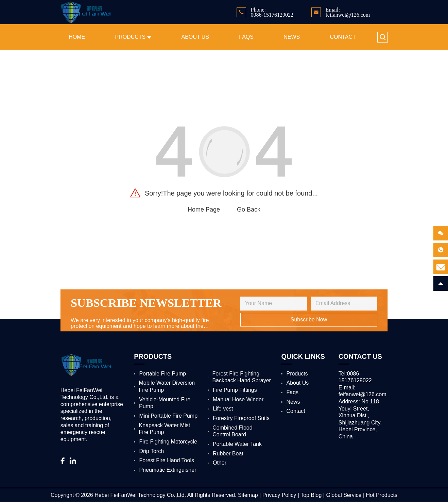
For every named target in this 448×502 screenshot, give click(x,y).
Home (77, 37)
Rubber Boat (228, 454)
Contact (343, 37)
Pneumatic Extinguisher (168, 470)
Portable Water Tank (237, 444)
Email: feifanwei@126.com (348, 12)
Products (133, 37)
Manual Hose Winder (238, 399)
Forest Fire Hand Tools (167, 460)
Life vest (223, 409)
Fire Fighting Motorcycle (168, 442)
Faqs (246, 37)
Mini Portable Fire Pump (168, 416)
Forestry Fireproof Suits (241, 418)
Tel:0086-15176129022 (355, 377)
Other (220, 463)
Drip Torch (151, 451)
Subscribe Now (309, 320)
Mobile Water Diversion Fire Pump (167, 386)
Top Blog (311, 495)
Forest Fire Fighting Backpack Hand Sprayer (242, 377)
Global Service (344, 495)
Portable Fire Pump (162, 374)
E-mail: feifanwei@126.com (363, 391)
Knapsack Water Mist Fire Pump (165, 429)
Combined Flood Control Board (232, 431)
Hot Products (382, 495)
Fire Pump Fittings (235, 390)
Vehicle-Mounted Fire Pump (165, 403)
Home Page (204, 210)
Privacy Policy (279, 495)
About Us (195, 37)
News (292, 37)
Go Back (249, 210)
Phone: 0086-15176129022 (272, 12)
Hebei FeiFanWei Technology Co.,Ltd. (140, 495)
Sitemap (248, 495)
